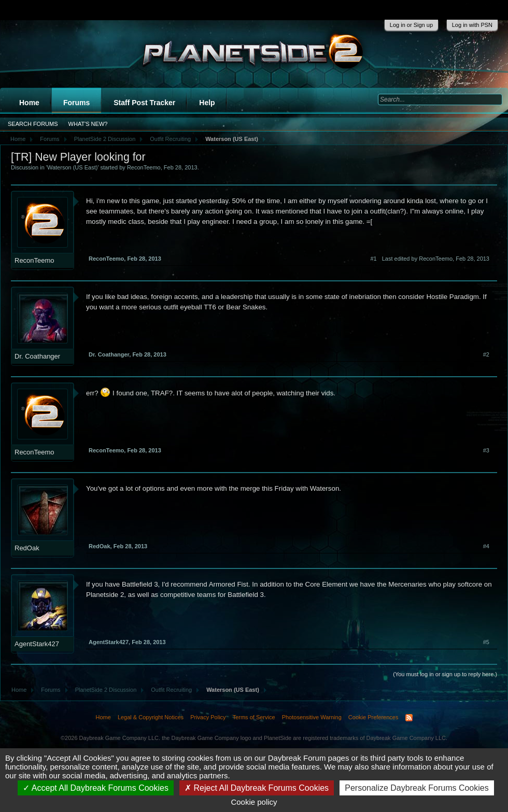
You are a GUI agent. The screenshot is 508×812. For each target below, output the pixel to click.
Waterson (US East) (72, 167)
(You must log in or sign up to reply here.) (445, 674)
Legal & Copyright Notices (151, 717)
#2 (486, 354)
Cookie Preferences (373, 717)
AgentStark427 (37, 644)
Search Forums (33, 124)
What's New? (88, 124)
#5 (486, 642)
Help (207, 103)
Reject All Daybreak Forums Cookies (257, 788)
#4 (486, 546)
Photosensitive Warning (312, 717)
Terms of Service (254, 717)
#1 (373, 259)
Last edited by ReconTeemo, (436, 259)
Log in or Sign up (411, 25)
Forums (76, 103)
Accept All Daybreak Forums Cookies (96, 788)
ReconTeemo (144, 167)
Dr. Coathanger (37, 356)
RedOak (27, 548)
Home (29, 103)
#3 (486, 450)
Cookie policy (254, 802)
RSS (409, 718)
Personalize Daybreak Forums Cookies (417, 788)
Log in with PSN (472, 25)
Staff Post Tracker (144, 103)
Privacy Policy (208, 717)
